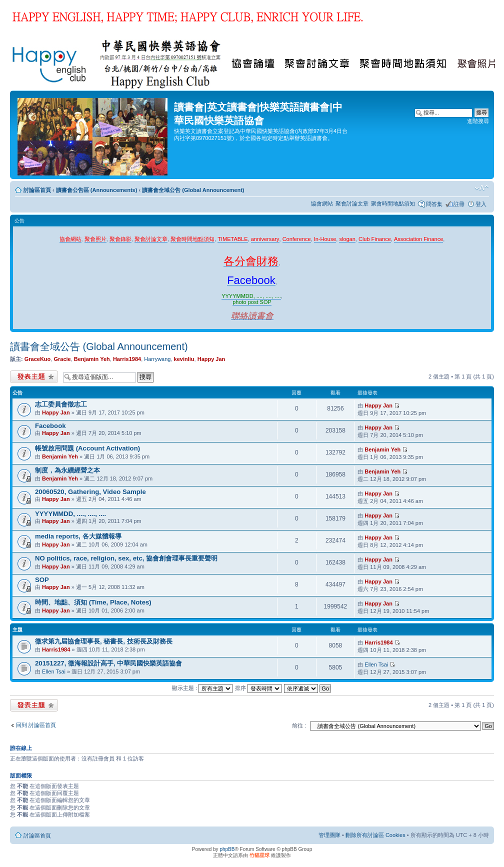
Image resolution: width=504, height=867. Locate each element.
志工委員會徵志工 (61, 404)
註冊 (459, 204)
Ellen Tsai (54, 671)
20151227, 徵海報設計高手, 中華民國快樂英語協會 (108, 663)
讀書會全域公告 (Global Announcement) (193, 190)
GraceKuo (38, 359)
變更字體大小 (482, 188)
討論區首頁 (37, 190)
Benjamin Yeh (92, 359)
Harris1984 (127, 359)
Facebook (50, 426)
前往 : (299, 725)
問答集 (434, 204)
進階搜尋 (478, 121)
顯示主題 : (202, 688)
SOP (42, 580)
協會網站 (322, 203)
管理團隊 (329, 835)
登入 (481, 204)
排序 (258, 688)
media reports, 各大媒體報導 (78, 536)
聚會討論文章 (352, 203)
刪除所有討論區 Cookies (375, 835)
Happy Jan (211, 359)
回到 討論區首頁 (36, 725)
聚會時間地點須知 (393, 203)
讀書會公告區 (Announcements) (97, 190)
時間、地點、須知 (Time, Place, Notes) (93, 602)
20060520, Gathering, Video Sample (90, 492)
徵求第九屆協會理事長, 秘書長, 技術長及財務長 (104, 641)
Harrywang (157, 359)
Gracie (62, 359)
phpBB (227, 849)
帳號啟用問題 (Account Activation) (87, 448)
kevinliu (184, 359)
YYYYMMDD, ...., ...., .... (70, 514)
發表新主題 (34, 377)
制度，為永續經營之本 (67, 470)
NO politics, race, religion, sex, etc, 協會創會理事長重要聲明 (126, 558)
